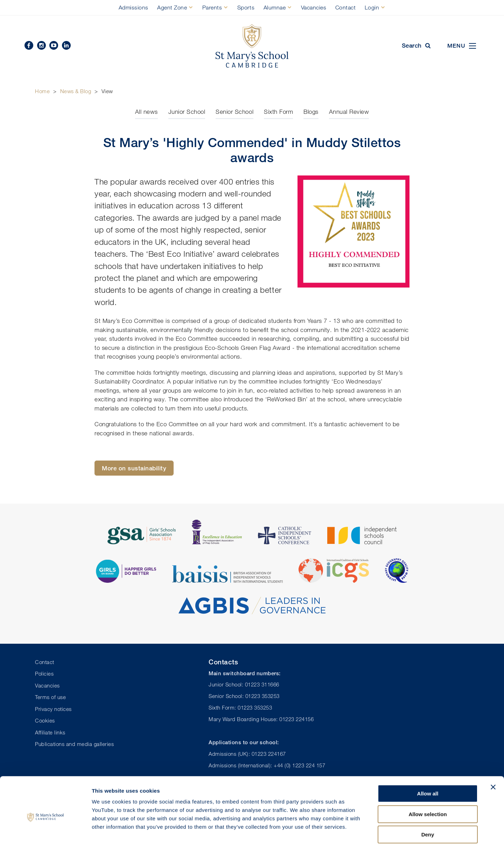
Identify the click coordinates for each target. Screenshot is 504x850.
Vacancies (314, 7)
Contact (346, 7)
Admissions (134, 7)
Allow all (428, 764)
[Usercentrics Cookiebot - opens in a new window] (45, 836)
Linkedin (66, 45)
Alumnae (275, 7)
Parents (212, 7)
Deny (428, 805)
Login (372, 7)
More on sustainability (134, 468)
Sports (246, 7)
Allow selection (428, 785)
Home (42, 91)
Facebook (29, 45)
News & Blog (76, 91)
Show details (367, 836)
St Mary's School (252, 46)
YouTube (54, 45)
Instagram (41, 45)
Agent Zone (172, 7)
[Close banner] (493, 758)
